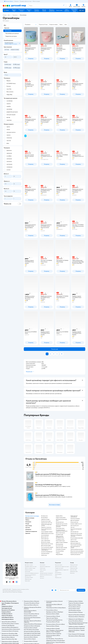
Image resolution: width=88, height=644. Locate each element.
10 (62, 354)
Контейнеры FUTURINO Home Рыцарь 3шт (49, 485)
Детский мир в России (8, 592)
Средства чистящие (45, 519)
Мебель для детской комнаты (47, 533)
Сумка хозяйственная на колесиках (46, 530)
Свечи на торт (74, 540)
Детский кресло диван (46, 546)
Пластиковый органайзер (76, 545)
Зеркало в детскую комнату (47, 544)
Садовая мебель (59, 516)
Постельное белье (60, 551)
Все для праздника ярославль (77, 538)
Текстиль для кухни (75, 526)
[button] (82, 10)
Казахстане (15, 592)
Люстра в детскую (60, 522)
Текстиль (72, 527)
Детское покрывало (75, 520)
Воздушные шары (74, 541)
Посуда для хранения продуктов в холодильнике (62, 531)
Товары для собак (74, 568)
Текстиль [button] (28, 528)
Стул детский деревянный (47, 552)
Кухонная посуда (59, 546)
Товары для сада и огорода (61, 548)
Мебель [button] (27, 520)
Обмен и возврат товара (30, 568)
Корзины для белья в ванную (77, 549)
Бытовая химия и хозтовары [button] (32, 516)
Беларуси (20, 592)
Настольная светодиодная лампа (61, 520)
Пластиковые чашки (60, 528)
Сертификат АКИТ (29, 578)
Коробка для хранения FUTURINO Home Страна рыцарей (53, 474)
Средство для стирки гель (47, 523)
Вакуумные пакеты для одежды (77, 551)
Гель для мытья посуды (46, 521)
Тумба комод (44, 555)
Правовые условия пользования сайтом (21, 589)
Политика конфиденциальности (32, 573)
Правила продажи (29, 570)
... (59, 354)
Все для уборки (45, 518)
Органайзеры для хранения (12, 33)
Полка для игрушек (45, 553)
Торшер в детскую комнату (62, 524)
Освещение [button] (28, 522)
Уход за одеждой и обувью (47, 532)
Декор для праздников (75, 543)
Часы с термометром (46, 540)
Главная (5, 15)
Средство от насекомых (46, 527)
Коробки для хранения (75, 555)
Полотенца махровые (75, 519)
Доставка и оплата (29, 565)
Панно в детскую (45, 539)
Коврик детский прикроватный (74, 516)
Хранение (15, 15)
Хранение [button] (28, 533)
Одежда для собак (74, 571)
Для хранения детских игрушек (75, 547)
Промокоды (28, 571)
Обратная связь (28, 579)
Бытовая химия (44, 516)
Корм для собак (73, 570)
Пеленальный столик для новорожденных (47, 549)
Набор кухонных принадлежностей (60, 537)
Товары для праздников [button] (31, 531)
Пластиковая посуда (60, 541)
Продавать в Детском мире (31, 567)
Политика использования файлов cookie (30, 575)
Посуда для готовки (60, 539)
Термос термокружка (60, 533)
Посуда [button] (27, 524)
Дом (9, 15)
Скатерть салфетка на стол (76, 524)
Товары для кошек (74, 565)
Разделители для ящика (11, 36)
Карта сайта (27, 581)
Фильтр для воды (59, 544)
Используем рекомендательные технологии (12, 591)
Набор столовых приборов (62, 542)
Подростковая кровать (61, 518)
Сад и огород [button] (29, 526)
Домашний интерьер (46, 542)
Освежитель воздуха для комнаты (46, 525)
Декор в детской (45, 537)
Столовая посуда (59, 535)
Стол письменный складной (47, 547)
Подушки (58, 553)
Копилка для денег (45, 535)
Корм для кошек (74, 567)
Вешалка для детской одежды (77, 553)
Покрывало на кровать (61, 549)
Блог (56, 576)
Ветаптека (72, 573)
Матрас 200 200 (59, 555)
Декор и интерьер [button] (30, 518)
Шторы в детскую (74, 522)
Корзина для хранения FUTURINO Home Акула (50, 495)
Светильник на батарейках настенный (61, 526)
